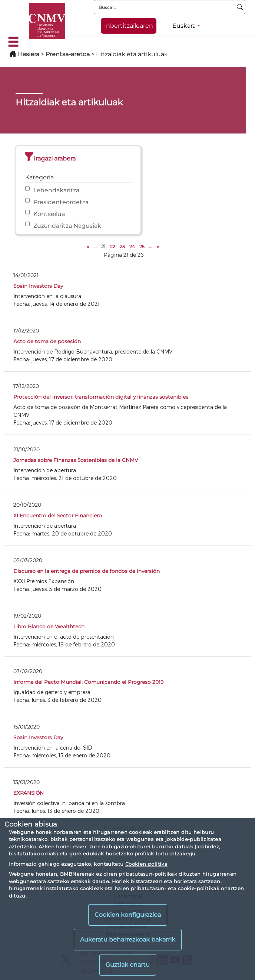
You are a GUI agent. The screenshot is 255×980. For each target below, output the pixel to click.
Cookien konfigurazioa (128, 915)
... (95, 246)
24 (132, 246)
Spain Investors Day (38, 286)
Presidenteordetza (61, 202)
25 (142, 246)
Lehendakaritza (56, 190)
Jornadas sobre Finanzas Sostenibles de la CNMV (76, 460)
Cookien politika (146, 864)
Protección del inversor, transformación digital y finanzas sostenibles (101, 397)
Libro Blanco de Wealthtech (49, 626)
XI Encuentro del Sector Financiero (58, 516)
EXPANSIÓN (29, 793)
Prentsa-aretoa (68, 54)
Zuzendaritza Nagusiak (67, 226)
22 (113, 246)
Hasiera (29, 54)
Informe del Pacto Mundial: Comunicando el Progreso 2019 (88, 682)
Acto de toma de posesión (47, 341)
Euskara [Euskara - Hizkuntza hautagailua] (184, 26)
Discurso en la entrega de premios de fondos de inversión (87, 571)
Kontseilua (49, 214)
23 (122, 246)
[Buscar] (240, 7)
